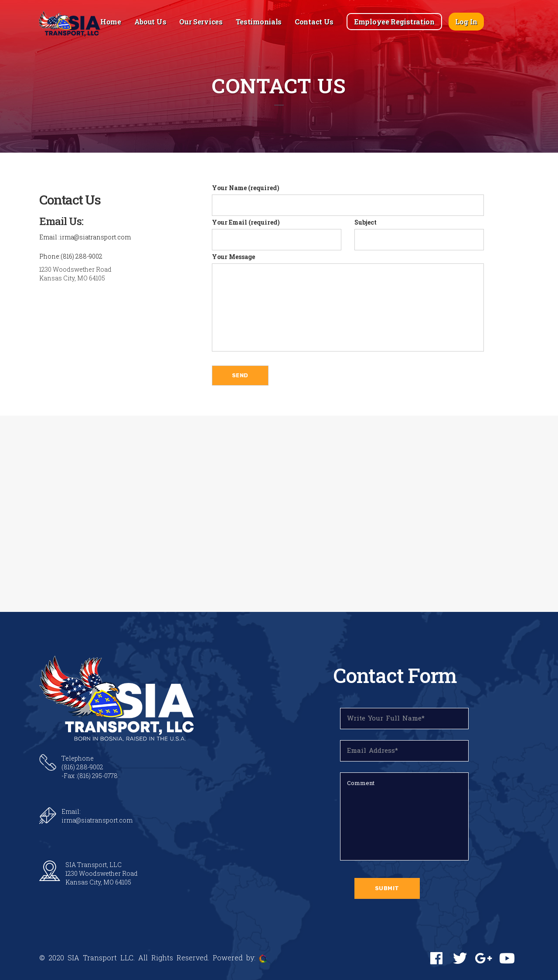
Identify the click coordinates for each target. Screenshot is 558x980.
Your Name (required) (348, 200)
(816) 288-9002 (82, 767)
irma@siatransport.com (97, 820)
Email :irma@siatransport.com (85, 237)
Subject (419, 234)
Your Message (348, 302)
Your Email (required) (277, 234)
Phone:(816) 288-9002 (71, 256)
